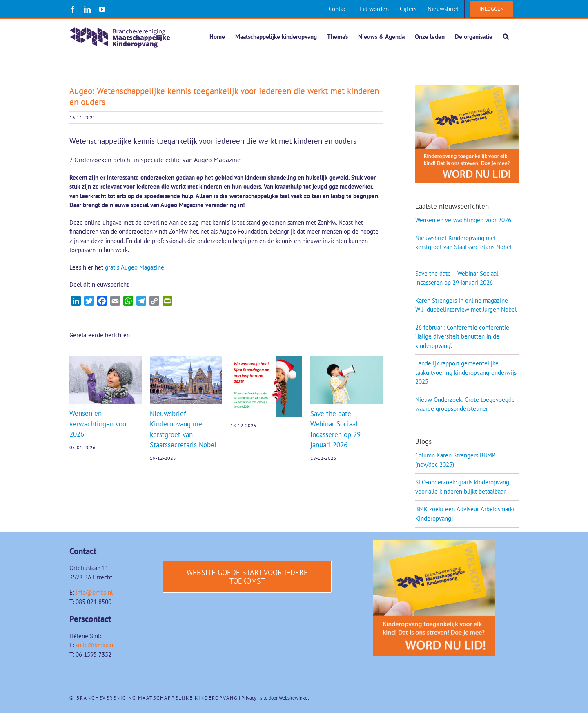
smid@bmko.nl (95, 645)
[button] (506, 36)
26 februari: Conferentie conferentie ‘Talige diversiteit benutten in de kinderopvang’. (462, 337)
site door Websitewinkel (285, 698)
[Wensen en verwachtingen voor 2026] (106, 360)
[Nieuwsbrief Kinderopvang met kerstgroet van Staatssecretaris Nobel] (186, 360)
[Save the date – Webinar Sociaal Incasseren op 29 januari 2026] (346, 360)
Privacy (249, 698)
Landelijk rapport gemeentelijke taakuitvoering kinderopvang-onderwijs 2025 (466, 373)
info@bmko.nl (94, 593)
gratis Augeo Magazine (135, 268)
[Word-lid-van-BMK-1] (434, 544)
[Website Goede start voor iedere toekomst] (247, 577)
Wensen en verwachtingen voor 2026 (99, 424)
